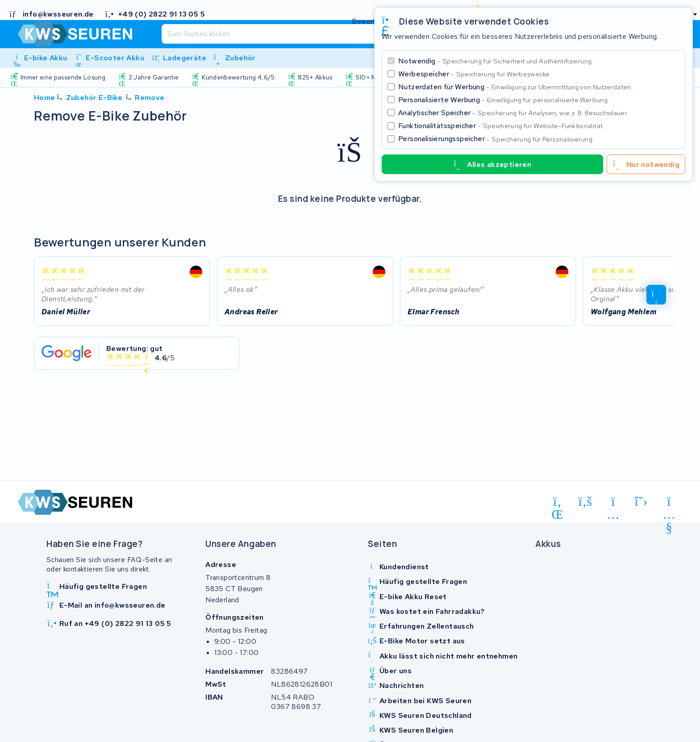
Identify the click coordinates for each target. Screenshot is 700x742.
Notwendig (496, 61)
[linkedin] (557, 503)
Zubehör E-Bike (94, 98)
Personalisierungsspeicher (496, 139)
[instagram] (613, 503)
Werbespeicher (475, 74)
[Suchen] (330, 34)
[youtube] (669, 503)
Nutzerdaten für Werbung (515, 87)
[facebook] (585, 502)
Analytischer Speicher (513, 113)
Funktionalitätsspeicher (501, 126)
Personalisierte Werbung (504, 100)
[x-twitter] (641, 502)
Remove (150, 98)
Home (45, 98)
